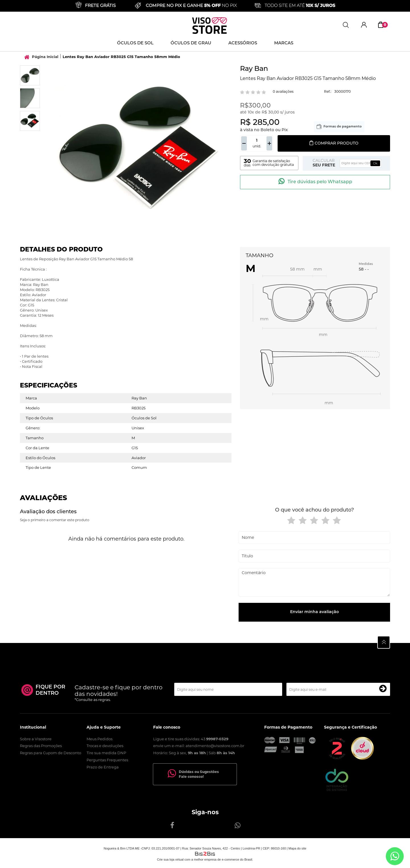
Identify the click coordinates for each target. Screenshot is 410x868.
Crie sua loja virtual (170, 859)
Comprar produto (334, 143)
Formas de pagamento (343, 127)
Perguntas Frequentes (107, 760)
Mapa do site (297, 848)
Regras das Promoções (41, 746)
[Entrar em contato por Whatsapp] (395, 856)
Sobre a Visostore (36, 739)
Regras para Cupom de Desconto (51, 753)
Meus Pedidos (100, 739)
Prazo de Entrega (103, 767)
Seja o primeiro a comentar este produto (55, 520)
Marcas (284, 43)
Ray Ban (254, 69)
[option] (30, 75)
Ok (375, 163)
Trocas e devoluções (105, 746)
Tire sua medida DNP (106, 753)
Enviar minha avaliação (314, 612)
